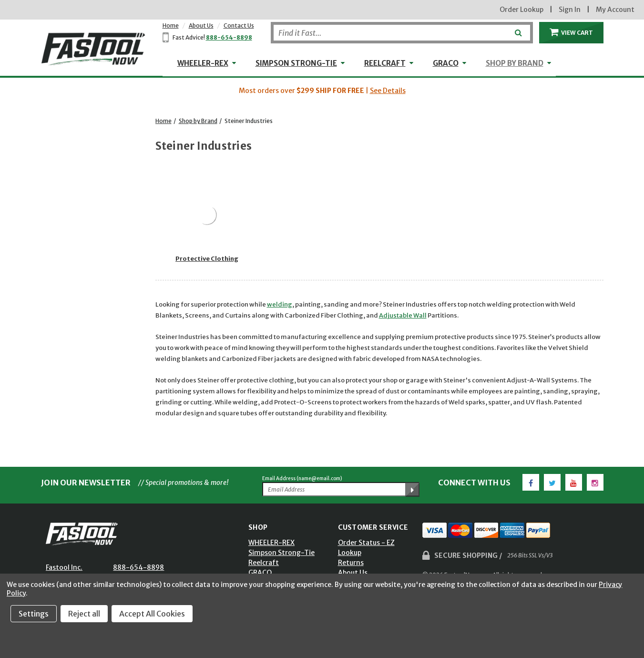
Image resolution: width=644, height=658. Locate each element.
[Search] (402, 33)
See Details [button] (388, 91)
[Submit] (517, 29)
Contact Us (239, 26)
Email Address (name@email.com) (302, 478)
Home (171, 26)
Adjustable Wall (403, 315)
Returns (351, 563)
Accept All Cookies (152, 614)
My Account (615, 10)
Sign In (570, 10)
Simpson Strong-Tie (296, 63)
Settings (34, 614)
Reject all (84, 614)
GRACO (446, 63)
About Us (201, 26)
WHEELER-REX (203, 63)
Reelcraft (385, 63)
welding (280, 304)
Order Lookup (521, 10)
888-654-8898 (229, 37)
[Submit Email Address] (412, 490)
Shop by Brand (515, 63)
